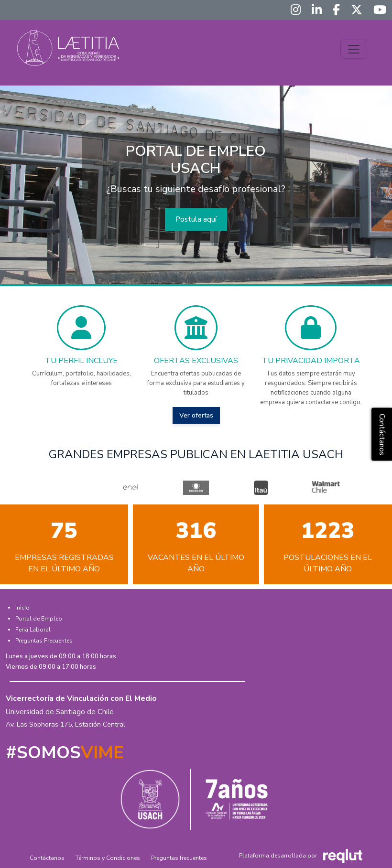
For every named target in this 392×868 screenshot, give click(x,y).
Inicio (22, 608)
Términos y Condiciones (108, 858)
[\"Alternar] (354, 49)
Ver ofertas (196, 415)
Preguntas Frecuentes (44, 641)
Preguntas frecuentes (179, 858)
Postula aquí (196, 219)
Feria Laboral (33, 630)
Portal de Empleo (39, 619)
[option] (131, 488)
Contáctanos (47, 858)
